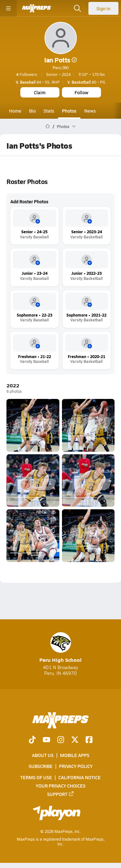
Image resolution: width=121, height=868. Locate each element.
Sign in (103, 8)
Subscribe (41, 766)
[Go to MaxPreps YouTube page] (46, 740)
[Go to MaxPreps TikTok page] (32, 740)
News (90, 111)
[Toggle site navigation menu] (8, 8)
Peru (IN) (61, 68)
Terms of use (36, 777)
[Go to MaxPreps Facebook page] (89, 740)
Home (15, 111)
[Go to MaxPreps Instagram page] (61, 740)
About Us (43, 755)
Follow (81, 92)
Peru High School (60, 648)
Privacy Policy (76, 766)
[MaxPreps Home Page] (48, 126)
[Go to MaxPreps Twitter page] (75, 740)
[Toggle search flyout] (77, 8)
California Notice (80, 777)
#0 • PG (86, 82)
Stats (49, 111)
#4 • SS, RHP (38, 82)
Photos (69, 111)
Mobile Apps (75, 755)
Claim (40, 92)
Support (61, 794)
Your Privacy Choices (61, 786)
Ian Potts (60, 60)
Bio (32, 111)
